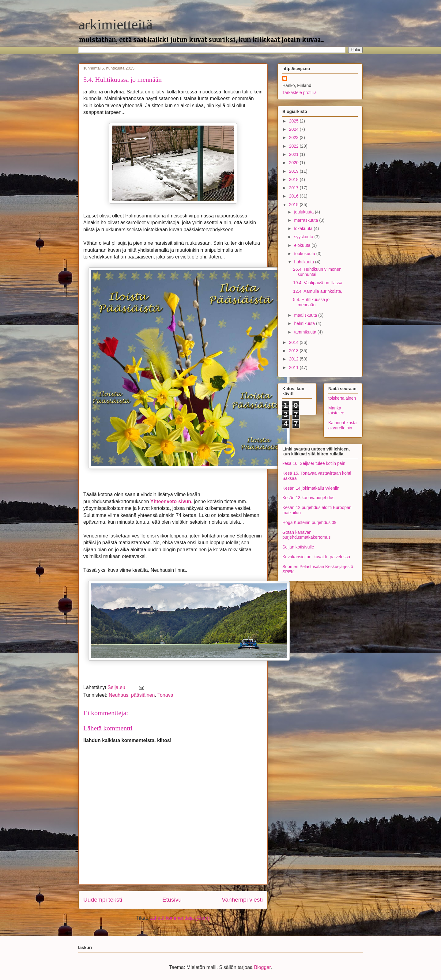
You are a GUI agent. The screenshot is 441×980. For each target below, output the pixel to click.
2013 (294, 351)
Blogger (262, 967)
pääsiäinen (143, 695)
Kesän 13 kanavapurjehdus (308, 498)
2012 (294, 359)
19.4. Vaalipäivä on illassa (318, 283)
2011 (294, 367)
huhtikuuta (305, 262)
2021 (294, 154)
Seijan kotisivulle (298, 547)
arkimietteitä (116, 24)
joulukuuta (304, 212)
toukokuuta (305, 254)
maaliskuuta (306, 315)
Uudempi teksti (103, 900)
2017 (294, 188)
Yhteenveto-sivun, (171, 501)
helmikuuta (305, 323)
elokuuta (303, 245)
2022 (294, 146)
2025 (294, 121)
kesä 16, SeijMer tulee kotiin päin (314, 463)
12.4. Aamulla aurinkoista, (318, 291)
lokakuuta (304, 228)
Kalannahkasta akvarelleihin (343, 425)
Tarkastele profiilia (300, 92)
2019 (294, 171)
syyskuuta (304, 237)
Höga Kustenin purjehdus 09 (309, 522)
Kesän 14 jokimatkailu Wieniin (311, 488)
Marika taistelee (336, 411)
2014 (294, 342)
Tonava (165, 695)
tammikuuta (306, 332)
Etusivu (172, 900)
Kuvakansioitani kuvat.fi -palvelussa (316, 557)
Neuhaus (119, 695)
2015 (294, 205)
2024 (294, 129)
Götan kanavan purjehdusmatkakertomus (306, 535)
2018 (294, 179)
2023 (294, 138)
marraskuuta (307, 220)
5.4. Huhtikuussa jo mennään (311, 302)
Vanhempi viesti (242, 900)
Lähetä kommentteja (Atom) (180, 918)
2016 (294, 196)
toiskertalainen (342, 398)
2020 (294, 163)
